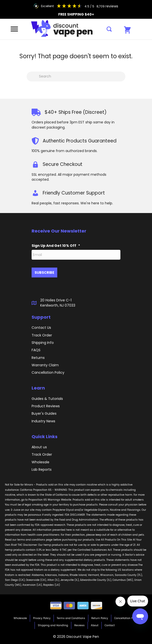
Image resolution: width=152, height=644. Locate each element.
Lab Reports (42, 469)
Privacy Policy (42, 618)
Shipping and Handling (53, 625)
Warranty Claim (45, 365)
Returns (38, 358)
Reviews (79, 625)
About (95, 625)
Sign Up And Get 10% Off (56, 246)
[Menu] (14, 29)
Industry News (43, 421)
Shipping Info (43, 343)
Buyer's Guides (44, 413)
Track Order (42, 454)
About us (39, 447)
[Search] (76, 77)
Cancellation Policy (126, 618)
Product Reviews (46, 406)
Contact (110, 625)
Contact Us (41, 328)
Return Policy (100, 618)
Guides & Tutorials (47, 399)
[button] (109, 29)
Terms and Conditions (71, 618)
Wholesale (40, 462)
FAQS (36, 350)
